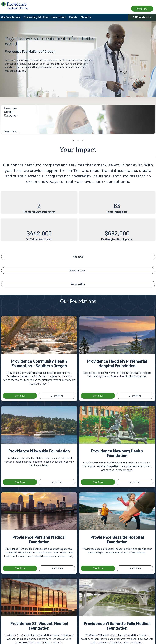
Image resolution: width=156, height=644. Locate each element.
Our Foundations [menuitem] (11, 17)
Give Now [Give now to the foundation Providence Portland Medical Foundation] (20, 568)
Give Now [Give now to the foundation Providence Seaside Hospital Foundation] (98, 568)
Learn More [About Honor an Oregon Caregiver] (10, 131)
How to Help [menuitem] (59, 17)
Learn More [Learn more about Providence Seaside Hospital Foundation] (135, 568)
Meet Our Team (78, 270)
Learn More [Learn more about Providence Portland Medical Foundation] (57, 568)
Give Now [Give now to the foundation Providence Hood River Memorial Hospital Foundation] (98, 396)
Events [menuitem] (73, 17)
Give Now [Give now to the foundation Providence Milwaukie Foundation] (20, 482)
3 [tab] (83, 140)
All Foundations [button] (142, 17)
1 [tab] (73, 140)
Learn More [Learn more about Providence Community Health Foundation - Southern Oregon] (57, 396)
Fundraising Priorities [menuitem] (36, 17)
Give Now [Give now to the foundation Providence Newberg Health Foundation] (98, 482)
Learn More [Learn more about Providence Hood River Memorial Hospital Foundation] (135, 396)
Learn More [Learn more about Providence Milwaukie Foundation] (57, 482)
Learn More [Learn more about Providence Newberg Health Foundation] (135, 482)
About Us (78, 257)
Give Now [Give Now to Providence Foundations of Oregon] (142, 9)
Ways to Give (78, 284)
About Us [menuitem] (86, 17)
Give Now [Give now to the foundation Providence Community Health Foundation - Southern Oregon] (20, 396)
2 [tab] (78, 140)
